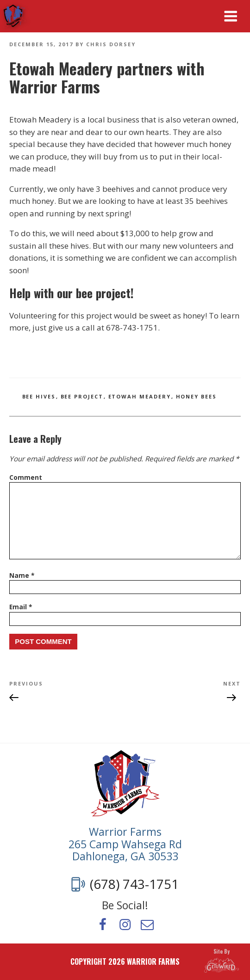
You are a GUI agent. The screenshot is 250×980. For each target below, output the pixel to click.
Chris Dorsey (111, 44)
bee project (82, 396)
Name (22, 575)
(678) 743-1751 (134, 884)
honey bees (197, 396)
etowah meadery (140, 396)
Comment (26, 477)
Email (21, 607)
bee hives (39, 396)
